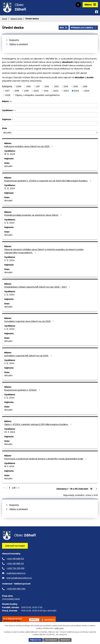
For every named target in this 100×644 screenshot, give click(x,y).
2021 (46, 91)
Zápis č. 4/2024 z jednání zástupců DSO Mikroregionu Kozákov (38, 424)
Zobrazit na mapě (15, 546)
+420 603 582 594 (16, 589)
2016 (85, 86)
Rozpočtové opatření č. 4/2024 (22, 390)
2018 (17, 91)
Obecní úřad (16, 19)
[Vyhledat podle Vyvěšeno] (50, 115)
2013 (56, 86)
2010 (28, 86)
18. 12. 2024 (10, 154)
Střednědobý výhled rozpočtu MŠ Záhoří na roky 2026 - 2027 (38, 287)
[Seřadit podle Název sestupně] (12, 102)
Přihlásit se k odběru (84, 28)
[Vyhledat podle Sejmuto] (50, 124)
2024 (76, 91)
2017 (7, 91)
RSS (64, 28)
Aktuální (8, 166)
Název (6, 101)
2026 (8, 95)
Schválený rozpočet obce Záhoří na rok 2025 (30, 321)
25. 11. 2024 (10, 432)
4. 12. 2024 (9, 223)
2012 (47, 86)
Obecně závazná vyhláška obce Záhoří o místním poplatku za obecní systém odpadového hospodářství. (44, 251)
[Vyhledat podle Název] (50, 106)
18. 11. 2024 (9, 466)
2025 (87, 91)
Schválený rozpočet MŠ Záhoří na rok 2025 (28, 356)
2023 (66, 91)
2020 (36, 91)
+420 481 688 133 (15, 564)
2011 (38, 86)
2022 (56, 91)
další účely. (59, 628)
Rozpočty (14, 40)
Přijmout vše (36, 640)
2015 (76, 86)
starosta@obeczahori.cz (19, 578)
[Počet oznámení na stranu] (93, 489)
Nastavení (65, 640)
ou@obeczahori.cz (16, 573)
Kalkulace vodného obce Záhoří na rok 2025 (29, 146)
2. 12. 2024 (9, 295)
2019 (26, 91)
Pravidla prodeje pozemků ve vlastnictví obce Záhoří (33, 215)
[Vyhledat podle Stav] (50, 133)
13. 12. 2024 (10, 188)
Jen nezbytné (51, 640)
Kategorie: (7, 86)
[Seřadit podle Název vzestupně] (12, 101)
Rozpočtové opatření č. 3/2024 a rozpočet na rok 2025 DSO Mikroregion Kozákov (48, 181)
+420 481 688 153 (15, 559)
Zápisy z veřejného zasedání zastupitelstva (37, 95)
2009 (19, 86)
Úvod (4, 19)
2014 (66, 86)
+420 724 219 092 (15, 568)
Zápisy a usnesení (19, 44)
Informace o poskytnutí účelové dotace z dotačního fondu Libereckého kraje (46, 459)
